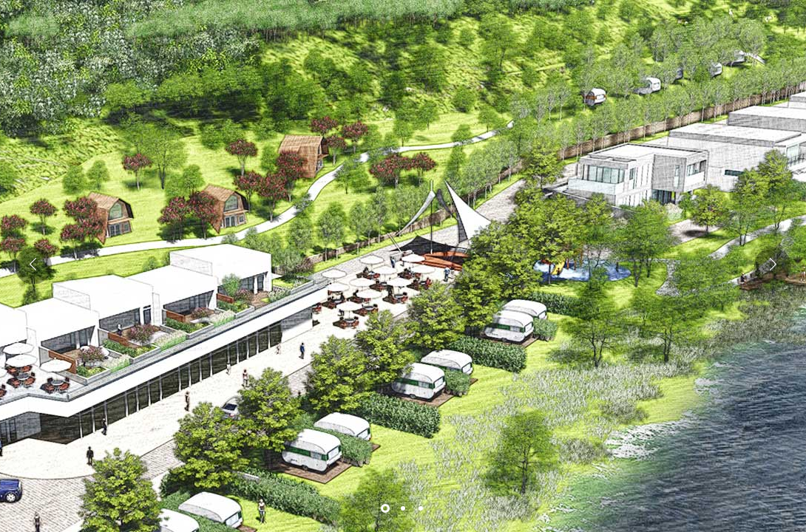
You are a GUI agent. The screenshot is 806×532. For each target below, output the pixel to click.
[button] (773, 266)
